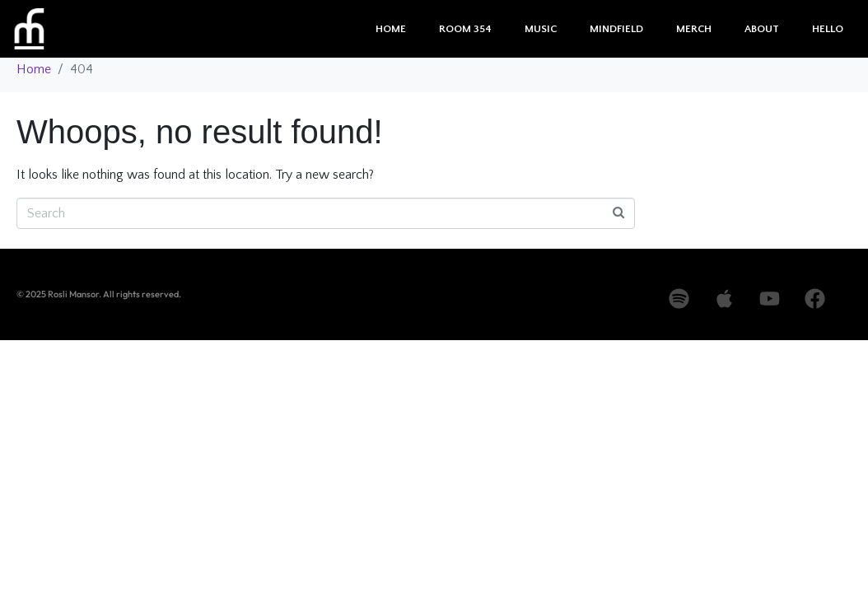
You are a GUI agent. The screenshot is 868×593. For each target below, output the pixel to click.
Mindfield (616, 29)
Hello (828, 29)
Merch (694, 29)
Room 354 (465, 29)
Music (541, 29)
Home (391, 29)
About (762, 29)
